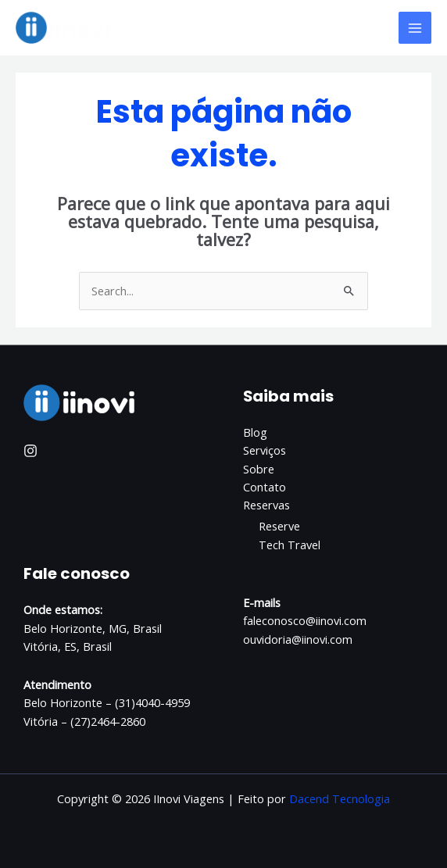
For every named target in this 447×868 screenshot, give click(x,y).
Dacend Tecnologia (340, 798)
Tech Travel (290, 545)
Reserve (279, 526)
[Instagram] (30, 451)
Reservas (266, 505)
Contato (265, 487)
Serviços (265, 450)
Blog (255, 432)
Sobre (259, 469)
